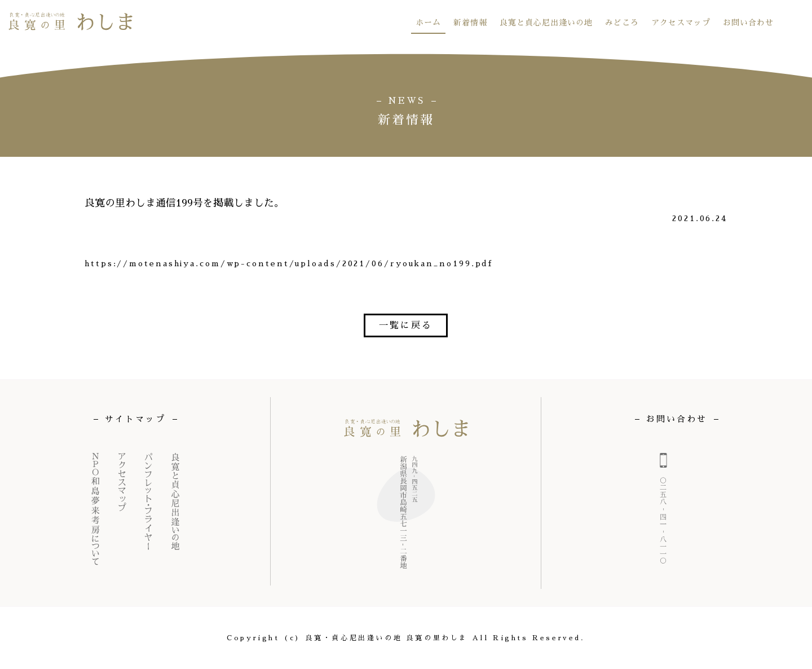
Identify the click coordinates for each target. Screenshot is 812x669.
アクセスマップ (681, 23)
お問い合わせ (748, 23)
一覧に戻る (406, 325)
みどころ (622, 23)
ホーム (428, 23)
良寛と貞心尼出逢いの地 (546, 23)
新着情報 (470, 23)
